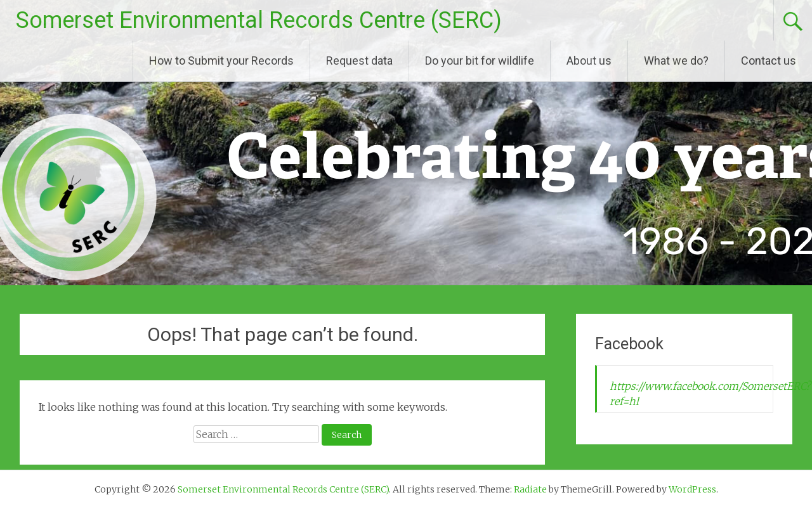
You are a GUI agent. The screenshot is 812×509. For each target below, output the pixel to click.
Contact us (769, 61)
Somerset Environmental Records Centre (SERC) (259, 20)
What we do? (676, 61)
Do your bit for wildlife (480, 61)
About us (589, 61)
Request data (359, 61)
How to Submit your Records (221, 61)
